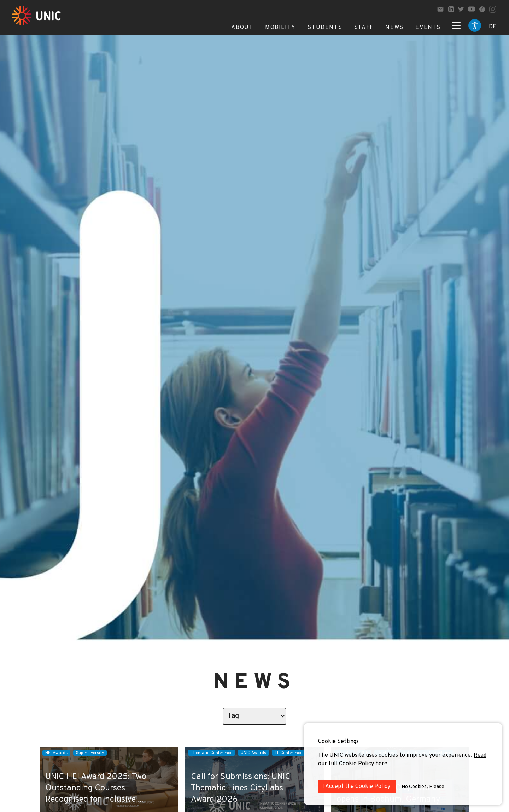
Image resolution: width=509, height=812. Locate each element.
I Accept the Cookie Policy (357, 787)
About (242, 28)
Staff (364, 28)
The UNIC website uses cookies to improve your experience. (396, 755)
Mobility (280, 28)
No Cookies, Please (423, 787)
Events (428, 28)
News (394, 28)
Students (325, 28)
